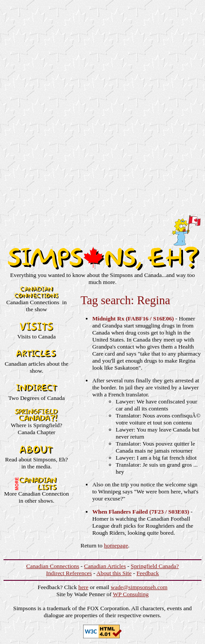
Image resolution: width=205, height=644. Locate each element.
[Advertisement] (102, 106)
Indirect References (69, 573)
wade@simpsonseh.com (139, 587)
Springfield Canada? (155, 566)
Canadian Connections (53, 566)
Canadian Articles (105, 566)
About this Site (114, 573)
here (83, 587)
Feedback (148, 573)
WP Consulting (131, 594)
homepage (116, 545)
